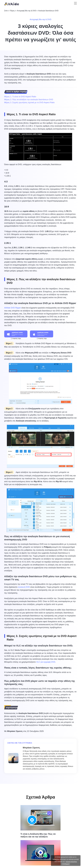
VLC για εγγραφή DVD (46, 662)
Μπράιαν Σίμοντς (15, 731)
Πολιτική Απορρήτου (71, 862)
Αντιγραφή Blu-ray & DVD (26, 11)
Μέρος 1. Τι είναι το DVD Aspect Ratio (20, 97)
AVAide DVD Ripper (13, 308)
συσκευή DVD (24, 587)
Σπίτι (6, 11)
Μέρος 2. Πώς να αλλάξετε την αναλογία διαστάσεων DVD (29, 100)
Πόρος (12, 11)
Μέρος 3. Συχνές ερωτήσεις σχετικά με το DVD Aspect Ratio (29, 102)
